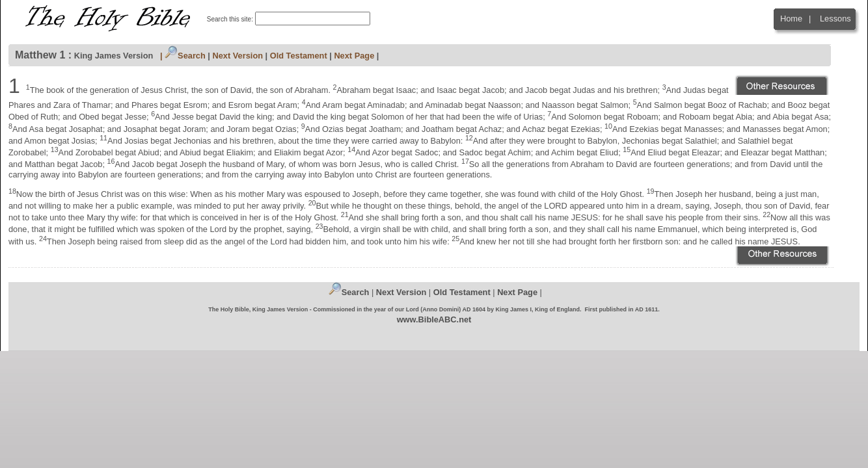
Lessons (835, 19)
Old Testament (299, 56)
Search (185, 56)
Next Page (354, 56)
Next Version (238, 56)
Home (791, 19)
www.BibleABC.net (434, 319)
